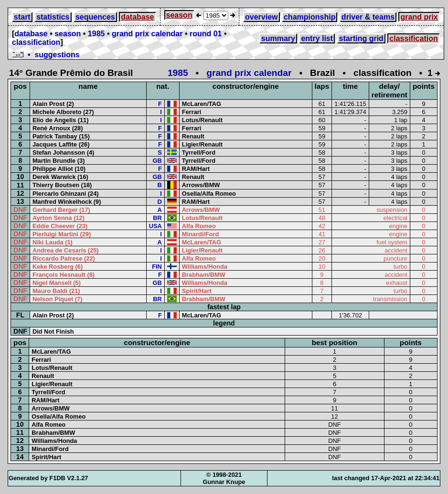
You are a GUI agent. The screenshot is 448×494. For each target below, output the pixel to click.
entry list (317, 38)
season (179, 15)
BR (157, 218)
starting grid (361, 38)
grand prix (419, 17)
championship (309, 17)
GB (157, 161)
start (22, 17)
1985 (96, 34)
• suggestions (46, 55)
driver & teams (368, 17)
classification (36, 42)
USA (155, 226)
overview (261, 17)
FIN (157, 267)
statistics (53, 17)
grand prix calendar (147, 34)
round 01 (206, 34)
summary (278, 38)
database (137, 17)
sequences (95, 17)
